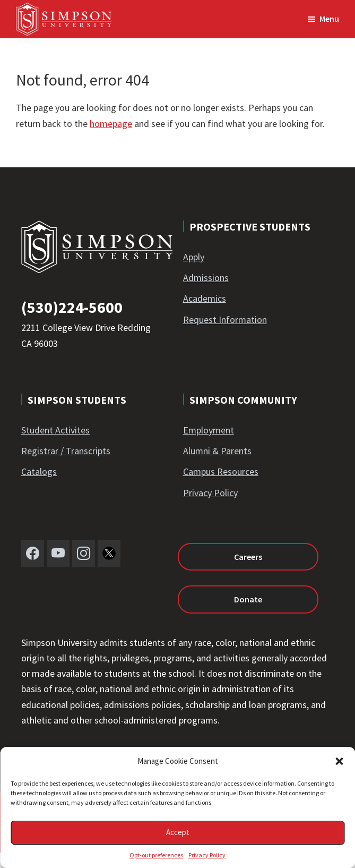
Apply (194, 257)
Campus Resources (221, 471)
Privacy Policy (207, 855)
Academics (205, 298)
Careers (248, 557)
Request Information (225, 320)
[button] (339, 761)
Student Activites (55, 430)
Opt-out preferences (156, 855)
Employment (209, 430)
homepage (111, 124)
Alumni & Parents (217, 451)
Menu (329, 19)
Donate (248, 599)
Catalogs (39, 471)
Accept (178, 832)
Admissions (206, 278)
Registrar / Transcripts (66, 451)
